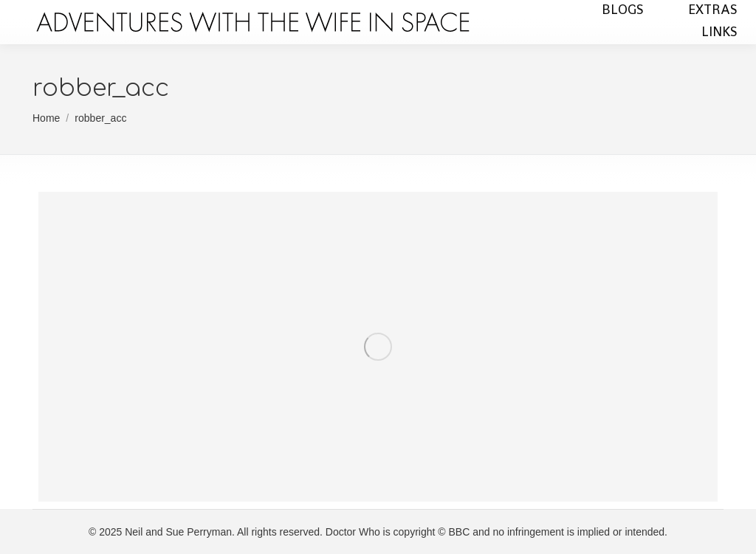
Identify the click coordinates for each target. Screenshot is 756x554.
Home (46, 118)
